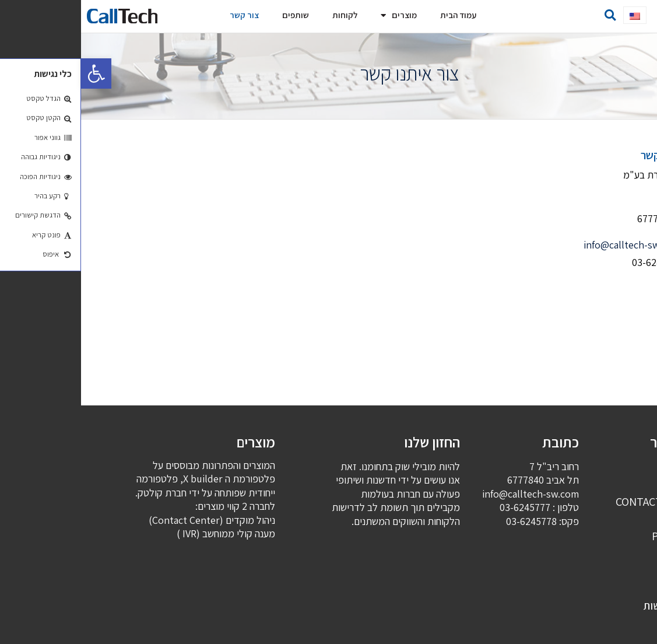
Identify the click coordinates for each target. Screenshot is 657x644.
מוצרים (318, 15)
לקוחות (264, 15)
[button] (617, 15)
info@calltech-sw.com (551, 245)
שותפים (215, 15)
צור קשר (163, 15)
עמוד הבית (377, 15)
